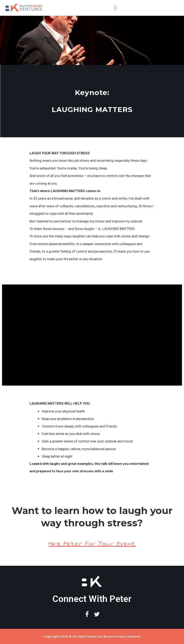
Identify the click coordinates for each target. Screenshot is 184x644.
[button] (115, 8)
